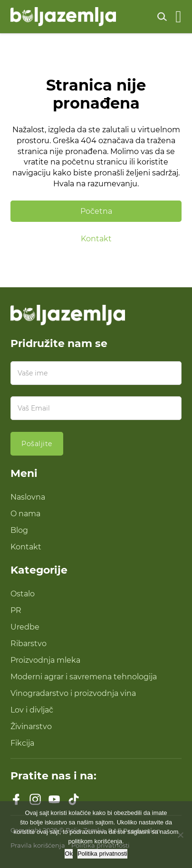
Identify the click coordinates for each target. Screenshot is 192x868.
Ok (69, 854)
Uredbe (25, 627)
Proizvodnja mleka (45, 660)
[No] (180, 835)
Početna (96, 211)
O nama (25, 513)
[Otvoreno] (178, 17)
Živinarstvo (31, 726)
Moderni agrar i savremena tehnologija (84, 676)
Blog (19, 530)
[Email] (96, 408)
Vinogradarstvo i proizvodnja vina (73, 693)
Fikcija (22, 743)
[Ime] (96, 373)
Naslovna (28, 497)
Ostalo (23, 594)
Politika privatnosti (102, 854)
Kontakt (96, 238)
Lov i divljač (32, 710)
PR (16, 610)
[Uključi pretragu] (162, 17)
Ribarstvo (29, 643)
